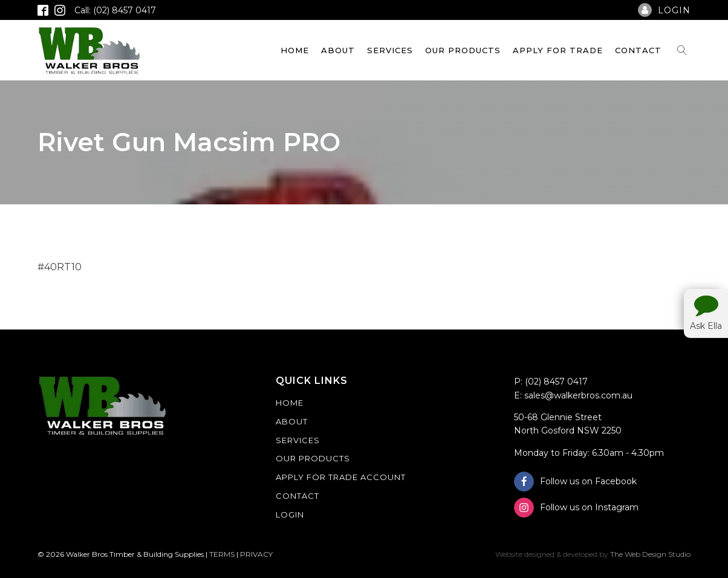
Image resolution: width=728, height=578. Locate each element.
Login (290, 515)
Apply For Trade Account (341, 477)
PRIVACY (256, 554)
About (338, 50)
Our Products (463, 50)
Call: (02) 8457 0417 (115, 10)
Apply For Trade (558, 50)
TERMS (222, 554)
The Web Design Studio (650, 554)
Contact (638, 50)
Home (295, 50)
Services (390, 50)
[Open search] (682, 50)
